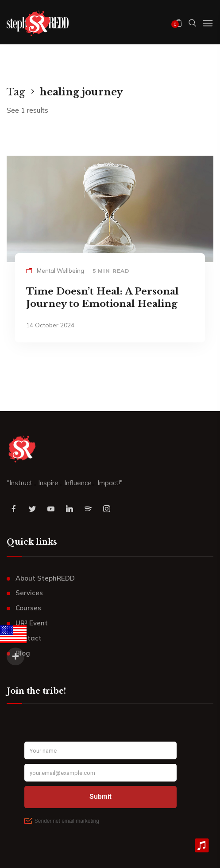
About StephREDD (45, 578)
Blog (23, 653)
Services (29, 593)
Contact (29, 638)
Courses (28, 608)
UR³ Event (32, 623)
